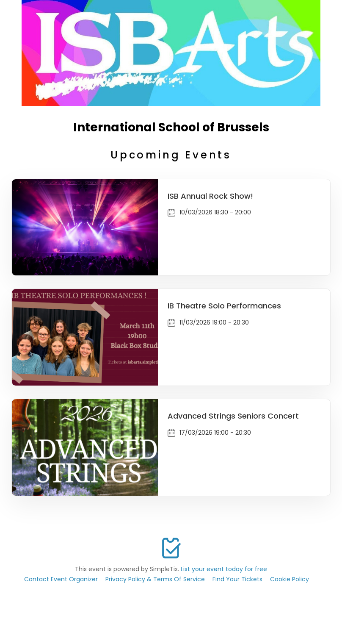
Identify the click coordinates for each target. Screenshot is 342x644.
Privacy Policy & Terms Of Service (155, 579)
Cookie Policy (290, 579)
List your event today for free (224, 569)
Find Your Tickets (237, 579)
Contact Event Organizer (61, 579)
